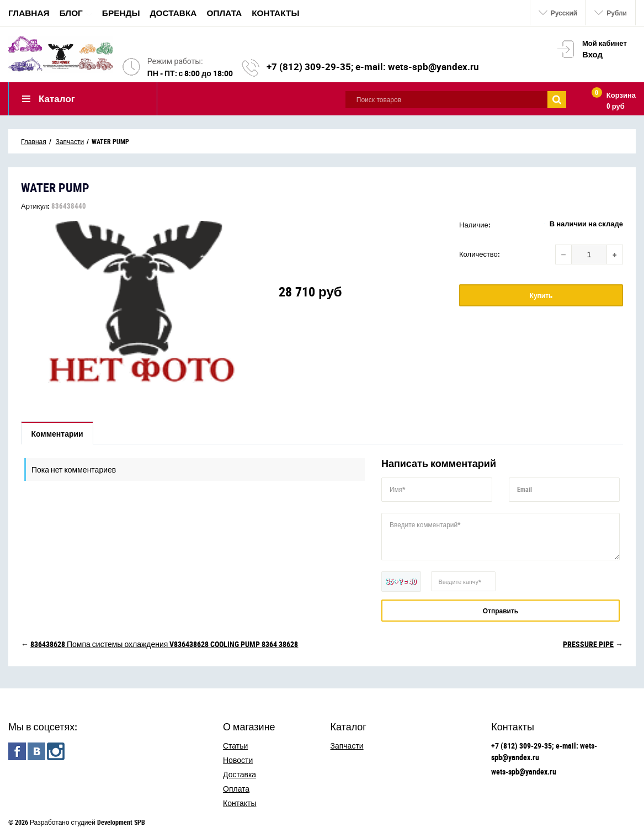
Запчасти (347, 746)
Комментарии (57, 434)
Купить (541, 295)
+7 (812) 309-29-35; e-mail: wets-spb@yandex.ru (373, 67)
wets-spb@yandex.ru (524, 771)
